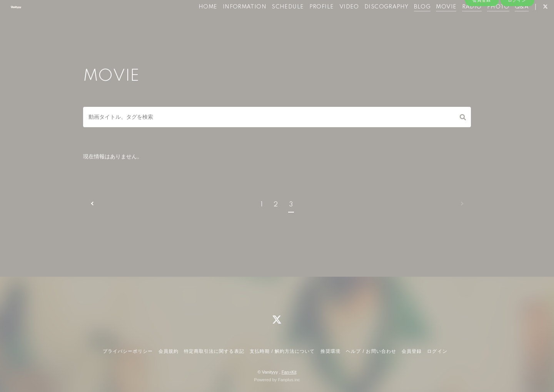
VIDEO (334, 22)
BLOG (407, 22)
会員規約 (169, 351)
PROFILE (307, 22)
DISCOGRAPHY (372, 22)
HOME (193, 22)
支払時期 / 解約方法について (282, 351)
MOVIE (431, 22)
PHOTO (484, 22)
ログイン (517, 35)
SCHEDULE (273, 22)
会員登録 (482, 35)
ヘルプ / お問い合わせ (371, 351)
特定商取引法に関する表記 (214, 351)
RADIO (457, 22)
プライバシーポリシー (128, 351)
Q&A (507, 22)
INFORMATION (229, 22)
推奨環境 (330, 351)
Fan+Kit (289, 372)
